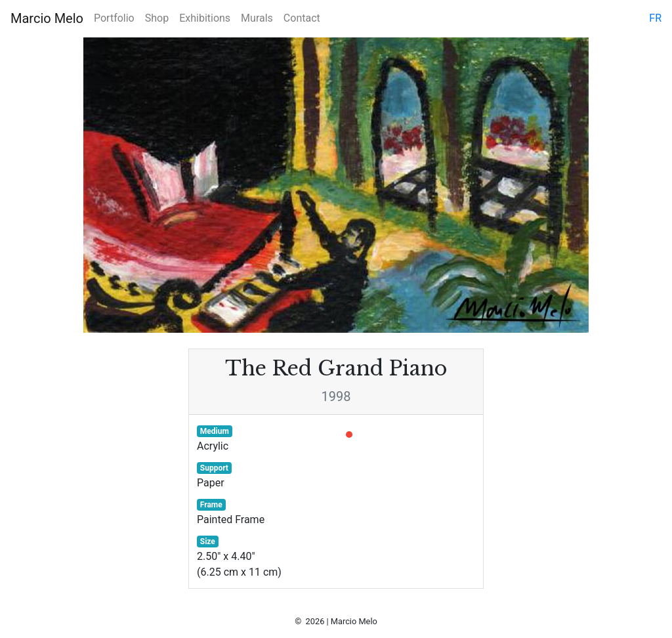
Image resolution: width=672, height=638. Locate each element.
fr (655, 18)
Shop (157, 18)
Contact (302, 18)
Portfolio (114, 18)
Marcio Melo (47, 18)
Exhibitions (205, 18)
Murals (257, 18)
